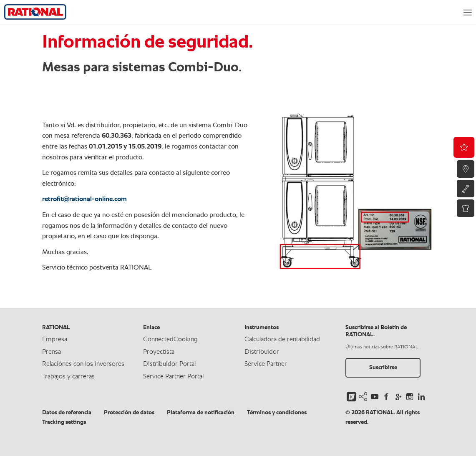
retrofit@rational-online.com (84, 199)
